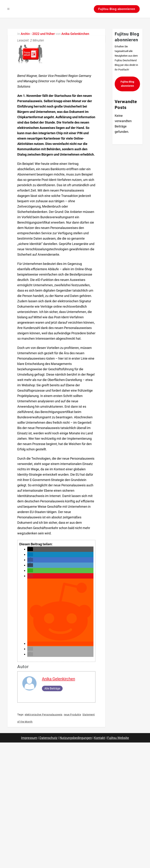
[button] (30, 549)
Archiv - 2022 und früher (38, 34)
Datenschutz (48, 738)
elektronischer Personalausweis (44, 715)
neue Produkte (73, 715)
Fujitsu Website (118, 738)
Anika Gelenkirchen (75, 34)
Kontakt (100, 738)
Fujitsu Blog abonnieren (116, 9)
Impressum (29, 738)
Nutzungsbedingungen (76, 738)
